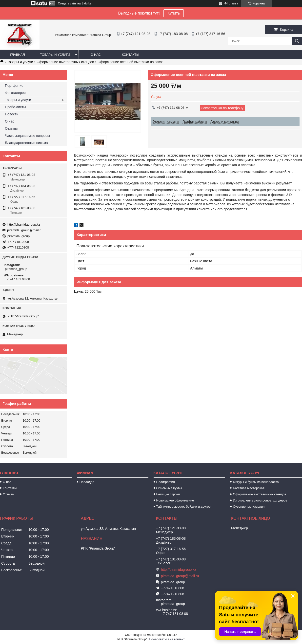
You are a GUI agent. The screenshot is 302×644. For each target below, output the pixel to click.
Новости (12, 114)
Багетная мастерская (249, 488)
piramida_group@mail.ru (25, 230)
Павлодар (87, 482)
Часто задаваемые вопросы (27, 136)
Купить (174, 13)
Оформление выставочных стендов (65, 62)
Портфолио (14, 86)
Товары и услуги (55, 55)
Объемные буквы (169, 488)
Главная (18, 55)
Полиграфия (166, 482)
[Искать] (297, 41)
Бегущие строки (168, 494)
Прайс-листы (15, 107)
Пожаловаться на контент (167, 639)
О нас (96, 55)
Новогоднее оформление (175, 500)
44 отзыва (231, 3)
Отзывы (11, 128)
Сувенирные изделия (249, 507)
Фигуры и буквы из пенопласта (256, 482)
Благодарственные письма (26, 143)
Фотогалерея (15, 93)
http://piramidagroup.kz (24, 224)
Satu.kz (172, 635)
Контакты (130, 55)
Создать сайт (67, 3)
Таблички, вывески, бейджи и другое (183, 507)
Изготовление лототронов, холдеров (260, 500)
